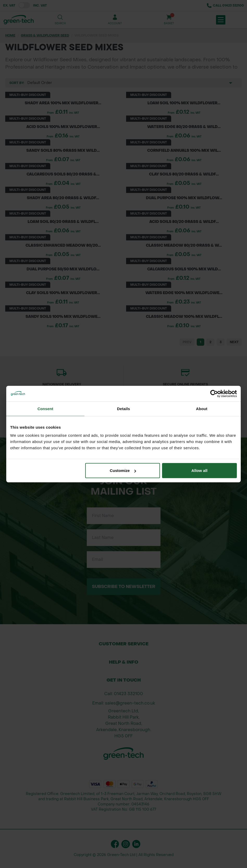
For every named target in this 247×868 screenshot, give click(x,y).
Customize (123, 471)
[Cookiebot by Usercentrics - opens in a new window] (214, 393)
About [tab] (202, 408)
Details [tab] (123, 408)
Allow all (200, 471)
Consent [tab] (45, 408)
